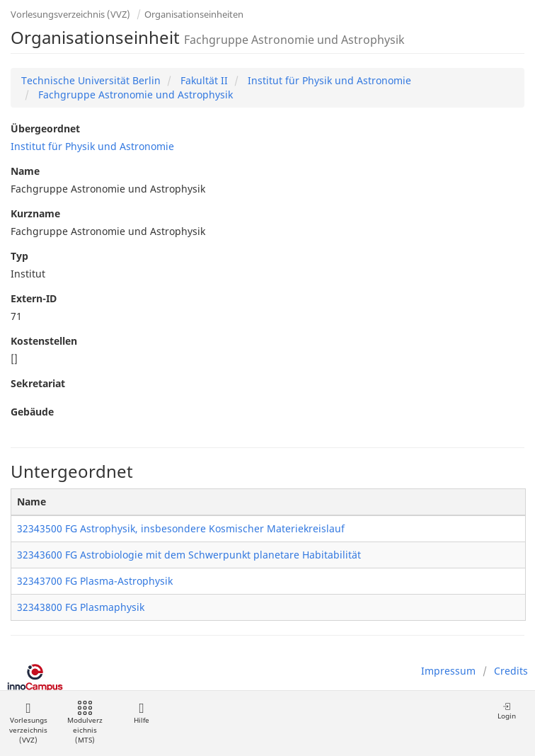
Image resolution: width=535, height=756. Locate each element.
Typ (19, 256)
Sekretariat (38, 383)
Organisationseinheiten (194, 14)
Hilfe (141, 713)
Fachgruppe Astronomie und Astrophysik (134, 94)
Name (25, 171)
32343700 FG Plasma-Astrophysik (95, 581)
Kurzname (35, 213)
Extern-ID (34, 298)
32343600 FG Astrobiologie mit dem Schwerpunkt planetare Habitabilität (189, 555)
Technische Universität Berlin (91, 80)
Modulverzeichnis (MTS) (85, 723)
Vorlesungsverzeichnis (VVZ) (70, 14)
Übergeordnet (45, 128)
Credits (511, 671)
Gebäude (32, 412)
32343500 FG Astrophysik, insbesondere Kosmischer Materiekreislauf (181, 528)
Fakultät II (203, 80)
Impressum (448, 671)
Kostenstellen (44, 341)
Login (507, 711)
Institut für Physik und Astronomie (328, 80)
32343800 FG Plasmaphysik (81, 607)
